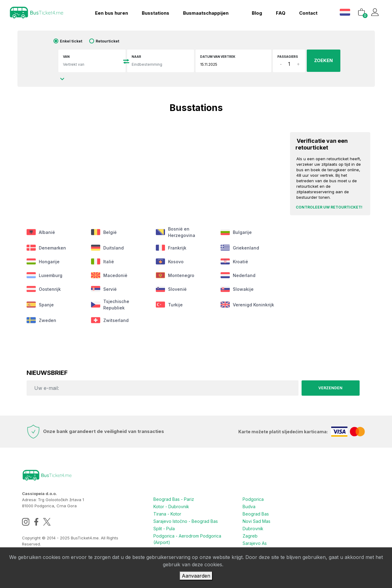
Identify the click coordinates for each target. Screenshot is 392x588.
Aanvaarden (196, 576)
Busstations (156, 13)
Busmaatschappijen (206, 13)
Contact (308, 13)
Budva (249, 507)
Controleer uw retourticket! (329, 207)
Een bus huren (112, 13)
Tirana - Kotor (167, 514)
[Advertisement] (152, 168)
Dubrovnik (253, 529)
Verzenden (330, 388)
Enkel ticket (71, 41)
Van (66, 57)
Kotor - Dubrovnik (171, 507)
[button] (346, 12)
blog (257, 13)
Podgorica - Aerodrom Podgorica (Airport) (187, 539)
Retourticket (107, 41)
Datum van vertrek (218, 57)
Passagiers (288, 57)
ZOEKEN (323, 60)
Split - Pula (164, 529)
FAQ (281, 13)
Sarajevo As (255, 543)
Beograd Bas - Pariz (174, 499)
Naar (136, 57)
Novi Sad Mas (256, 521)
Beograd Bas (256, 514)
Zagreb (250, 536)
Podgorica (253, 499)
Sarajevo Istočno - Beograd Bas (186, 521)
